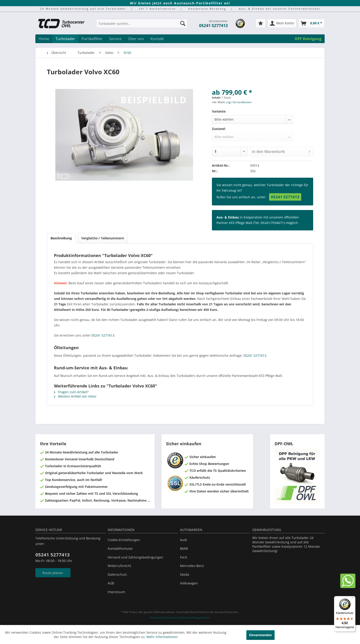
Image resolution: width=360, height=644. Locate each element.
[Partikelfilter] (92, 39)
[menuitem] (142, 26)
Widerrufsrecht (119, 566)
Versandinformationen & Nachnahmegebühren (180, 618)
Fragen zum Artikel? (71, 392)
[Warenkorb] (312, 23)
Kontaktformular (120, 549)
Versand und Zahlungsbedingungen (135, 557)
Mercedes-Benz (192, 566)
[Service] (115, 39)
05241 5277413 (213, 25)
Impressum (116, 592)
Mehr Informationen (162, 637)
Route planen (53, 573)
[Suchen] (183, 23)
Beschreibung (61, 238)
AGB (111, 583)
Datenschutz (117, 574)
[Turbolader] (65, 39)
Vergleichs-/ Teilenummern (103, 238)
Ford (183, 557)
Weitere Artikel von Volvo (75, 396)
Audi (184, 540)
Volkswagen (189, 583)
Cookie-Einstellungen (124, 540)
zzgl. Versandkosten (239, 102)
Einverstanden (260, 635)
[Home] (44, 39)
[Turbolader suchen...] (142, 23)
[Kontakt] (157, 39)
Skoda (185, 574)
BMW (184, 549)
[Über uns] (136, 39)
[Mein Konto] (282, 23)
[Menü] (353, 599)
